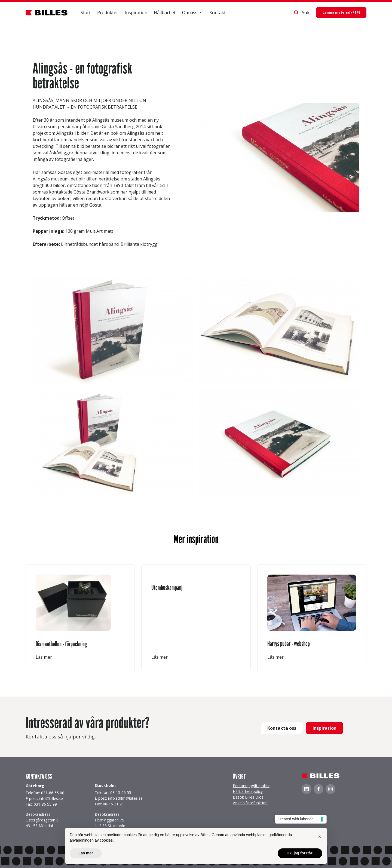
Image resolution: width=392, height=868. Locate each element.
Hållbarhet (165, 13)
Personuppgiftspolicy (251, 786)
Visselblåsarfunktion (250, 803)
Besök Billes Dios (248, 797)
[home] (47, 13)
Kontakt (218, 13)
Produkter (108, 13)
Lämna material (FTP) (341, 12)
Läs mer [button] (86, 853)
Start (86, 13)
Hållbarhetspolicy (248, 791)
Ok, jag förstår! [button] (300, 853)
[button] (192, 13)
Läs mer (44, 657)
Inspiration (136, 13)
